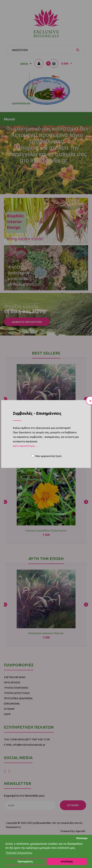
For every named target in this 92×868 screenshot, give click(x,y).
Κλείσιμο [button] (82, 838)
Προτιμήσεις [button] (25, 861)
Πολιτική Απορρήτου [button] (19, 853)
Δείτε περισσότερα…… (26, 446)
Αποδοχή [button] (67, 861)
